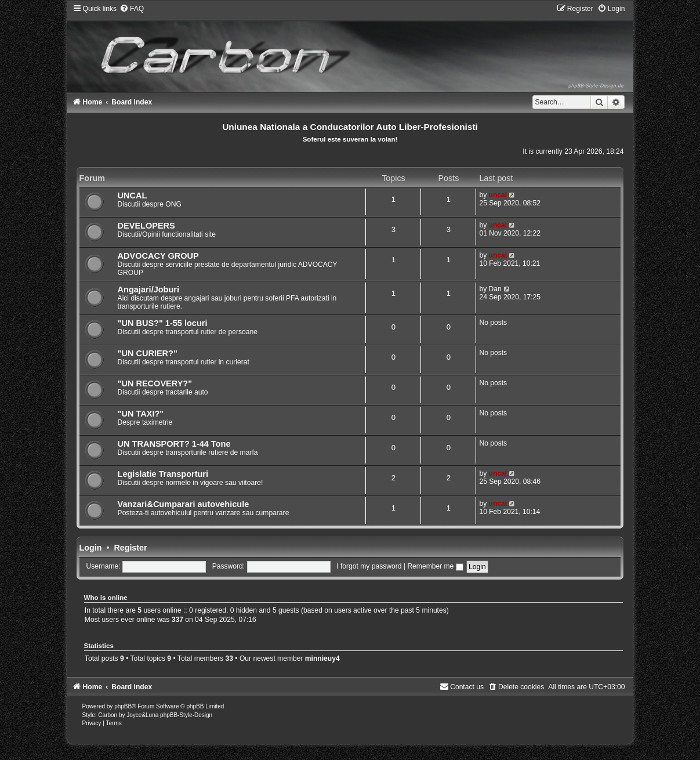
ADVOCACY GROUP (158, 256)
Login (91, 548)
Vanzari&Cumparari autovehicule (184, 504)
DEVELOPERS (146, 226)
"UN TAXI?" (141, 414)
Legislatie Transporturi (163, 474)
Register (130, 548)
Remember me (435, 566)
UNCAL (133, 196)
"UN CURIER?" (148, 353)
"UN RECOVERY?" (155, 383)
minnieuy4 (322, 658)
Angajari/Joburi (148, 289)
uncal (498, 195)
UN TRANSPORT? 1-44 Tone (174, 444)
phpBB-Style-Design (186, 715)
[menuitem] (132, 9)
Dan (495, 289)
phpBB (123, 706)
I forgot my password (369, 566)
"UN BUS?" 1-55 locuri (163, 323)
